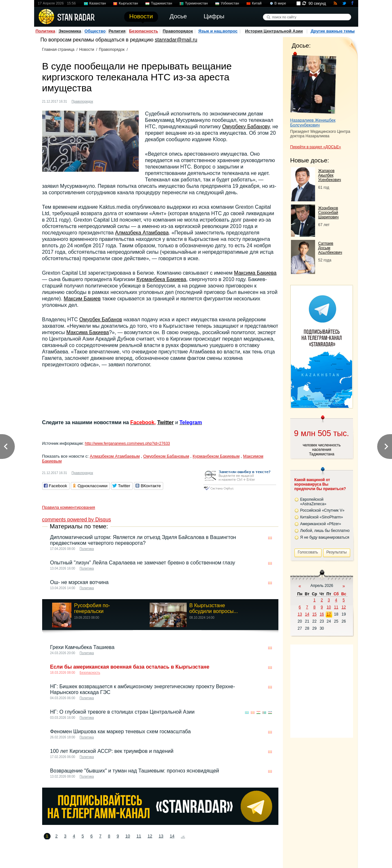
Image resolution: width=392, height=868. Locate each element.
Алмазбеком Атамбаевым (115, 456)
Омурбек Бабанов (101, 320)
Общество (95, 31)
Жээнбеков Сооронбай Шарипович (329, 213)
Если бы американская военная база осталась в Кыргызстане (130, 667)
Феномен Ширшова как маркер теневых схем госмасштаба (121, 731)
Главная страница (58, 50)
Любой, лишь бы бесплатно (325, 531)
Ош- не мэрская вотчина (79, 582)
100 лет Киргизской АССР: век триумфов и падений (112, 751)
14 (172, 836)
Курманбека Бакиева (161, 279)
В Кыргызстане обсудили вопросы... (214, 608)
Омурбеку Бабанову (246, 127)
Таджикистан (162, 3)
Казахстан (98, 3)
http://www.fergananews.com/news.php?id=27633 (127, 443)
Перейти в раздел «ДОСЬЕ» (316, 147)
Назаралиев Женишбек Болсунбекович (313, 123)
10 (128, 836)
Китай (257, 3)
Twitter (165, 422)
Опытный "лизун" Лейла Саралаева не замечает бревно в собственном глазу (143, 563)
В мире (280, 3)
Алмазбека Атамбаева (142, 233)
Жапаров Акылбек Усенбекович (330, 175)
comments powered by (77, 520)
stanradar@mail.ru (176, 40)
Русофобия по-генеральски (92, 608)
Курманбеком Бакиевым (216, 456)
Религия (117, 31)
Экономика (70, 31)
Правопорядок (178, 31)
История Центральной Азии (274, 31)
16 (322, 614)
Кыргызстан (128, 3)
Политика (45, 31)
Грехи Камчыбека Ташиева (82, 647)
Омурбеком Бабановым (166, 456)
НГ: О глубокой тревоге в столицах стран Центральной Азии (122, 712)
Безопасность (144, 31)
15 (314, 614)
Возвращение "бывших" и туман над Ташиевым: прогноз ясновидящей (135, 771)
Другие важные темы (333, 31)
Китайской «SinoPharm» (322, 517)
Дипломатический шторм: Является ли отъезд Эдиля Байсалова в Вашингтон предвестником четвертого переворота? (143, 540)
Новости (87, 50)
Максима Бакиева (255, 273)
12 (150, 836)
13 (161, 836)
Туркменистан (196, 3)
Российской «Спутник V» (322, 510)
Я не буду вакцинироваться (325, 537)
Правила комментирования (69, 507)
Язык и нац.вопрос (218, 31)
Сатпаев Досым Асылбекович (330, 248)
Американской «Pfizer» (321, 524)
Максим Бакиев (82, 299)
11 (139, 836)
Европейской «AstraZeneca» (313, 502)
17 (329, 614)
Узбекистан (230, 3)
